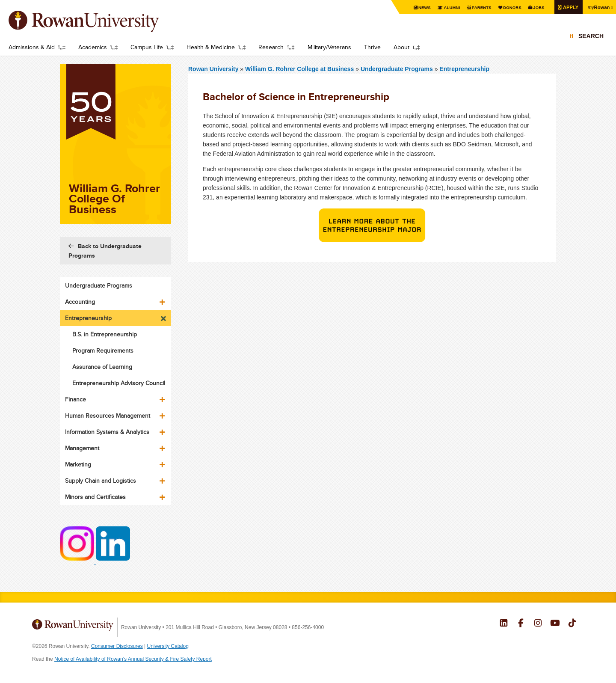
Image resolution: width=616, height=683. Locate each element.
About (401, 47)
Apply (569, 7)
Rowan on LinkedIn (504, 624)
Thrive (372, 47)
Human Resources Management (108, 416)
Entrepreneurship (464, 69)
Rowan (598, 7)
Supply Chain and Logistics (101, 481)
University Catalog (168, 646)
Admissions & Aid (32, 47)
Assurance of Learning (102, 367)
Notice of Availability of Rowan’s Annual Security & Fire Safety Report (133, 659)
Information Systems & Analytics (107, 432)
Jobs (536, 7)
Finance (76, 399)
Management (82, 448)
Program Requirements (103, 350)
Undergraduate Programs (398, 69)
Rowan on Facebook (521, 624)
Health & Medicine (211, 47)
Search (591, 44)
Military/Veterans (329, 47)
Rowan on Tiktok (572, 624)
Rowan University (96, 21)
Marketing (78, 464)
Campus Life (147, 47)
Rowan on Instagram (538, 624)
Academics (93, 47)
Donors (508, 7)
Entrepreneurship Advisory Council (119, 383)
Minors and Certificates (95, 497)
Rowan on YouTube (555, 624)
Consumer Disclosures (117, 646)
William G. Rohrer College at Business (300, 69)
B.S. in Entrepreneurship (105, 334)
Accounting (80, 302)
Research (271, 47)
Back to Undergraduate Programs (105, 251)
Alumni (445, 7)
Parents (476, 7)
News (417, 7)
